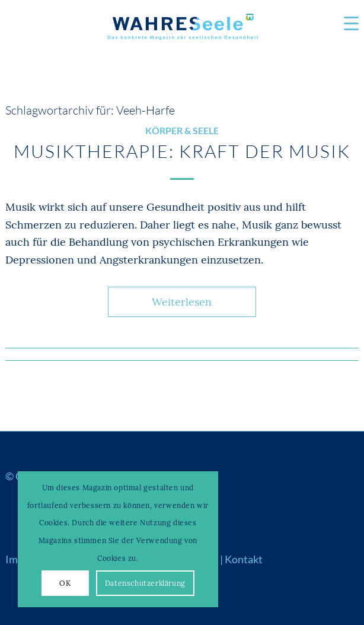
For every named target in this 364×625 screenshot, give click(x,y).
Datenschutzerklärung (145, 583)
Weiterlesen (182, 302)
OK (65, 583)
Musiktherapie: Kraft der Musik (182, 151)
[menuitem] (345, 24)
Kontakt (244, 559)
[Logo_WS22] (182, 30)
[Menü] (345, 24)
